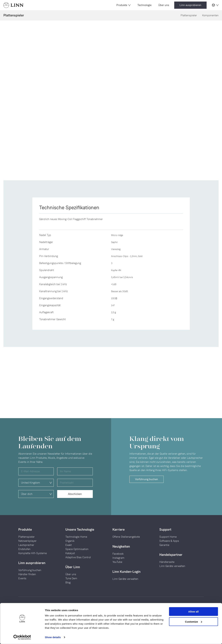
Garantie (164, 545)
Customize (194, 621)
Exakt (69, 545)
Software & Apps (169, 541)
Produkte (123, 5)
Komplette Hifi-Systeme (33, 553)
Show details (53, 637)
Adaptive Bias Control (78, 557)
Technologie (144, 5)
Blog (68, 582)
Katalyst (70, 553)
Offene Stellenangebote (126, 537)
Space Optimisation (77, 549)
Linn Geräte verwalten (125, 579)
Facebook (118, 554)
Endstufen (24, 549)
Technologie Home (76, 537)
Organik (70, 541)
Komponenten (210, 15)
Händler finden (27, 574)
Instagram (118, 558)
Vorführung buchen (147, 479)
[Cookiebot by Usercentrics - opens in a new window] (22, 637)
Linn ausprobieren (190, 5)
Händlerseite (167, 562)
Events (22, 578)
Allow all (194, 612)
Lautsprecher (26, 545)
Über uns (164, 5)
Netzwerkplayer (27, 541)
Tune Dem (71, 578)
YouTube (117, 562)
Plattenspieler (189, 15)
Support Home (168, 537)
